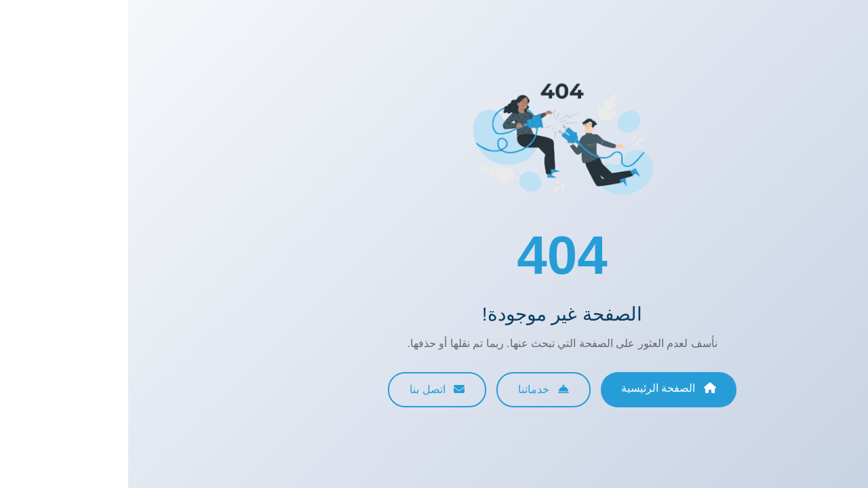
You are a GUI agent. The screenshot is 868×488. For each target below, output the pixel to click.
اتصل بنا (309, 389)
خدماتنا (415, 389)
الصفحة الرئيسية (540, 388)
